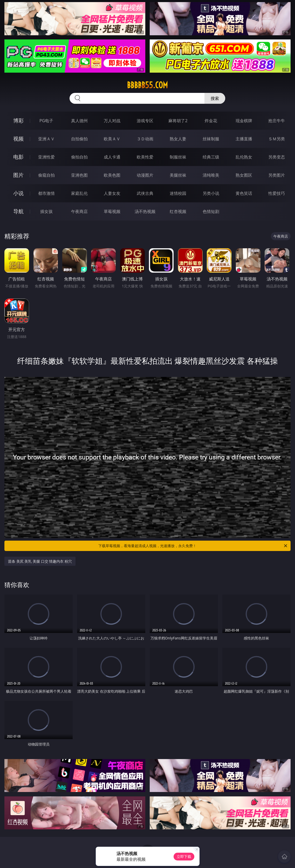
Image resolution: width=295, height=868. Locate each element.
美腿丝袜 (178, 175)
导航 (18, 211)
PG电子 (46, 121)
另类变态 (277, 157)
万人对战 (112, 121)
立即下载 (184, 856)
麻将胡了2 (178, 121)
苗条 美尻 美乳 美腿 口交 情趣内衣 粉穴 (40, 561)
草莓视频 (112, 211)
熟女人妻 (178, 139)
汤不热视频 (145, 211)
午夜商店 (79, 211)
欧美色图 (112, 175)
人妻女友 (112, 193)
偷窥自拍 (46, 175)
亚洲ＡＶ (46, 139)
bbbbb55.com (147, 85)
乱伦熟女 (244, 157)
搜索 (215, 98)
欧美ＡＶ (112, 139)
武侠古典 (145, 193)
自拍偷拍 (79, 139)
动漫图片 (145, 175)
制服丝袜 (178, 157)
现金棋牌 (244, 121)
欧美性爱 (145, 157)
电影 (18, 157)
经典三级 (211, 157)
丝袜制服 (211, 139)
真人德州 (79, 121)
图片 (18, 175)
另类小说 (211, 193)
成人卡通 (112, 157)
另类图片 (277, 175)
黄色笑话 (244, 193)
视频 (18, 139)
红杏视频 (178, 211)
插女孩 (46, 211)
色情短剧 (211, 211)
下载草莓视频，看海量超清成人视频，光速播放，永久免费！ (193, 546)
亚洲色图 (79, 175)
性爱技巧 (277, 193)
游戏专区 (145, 121)
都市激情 (46, 193)
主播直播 (244, 139)
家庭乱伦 (79, 193)
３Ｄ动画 (145, 139)
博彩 (18, 120)
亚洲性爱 (46, 157)
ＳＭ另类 (277, 139)
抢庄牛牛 (277, 121)
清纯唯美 (211, 175)
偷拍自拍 (79, 157)
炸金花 (211, 121)
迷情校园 (178, 193)
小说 (18, 193)
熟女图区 (244, 175)
